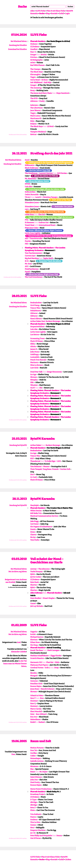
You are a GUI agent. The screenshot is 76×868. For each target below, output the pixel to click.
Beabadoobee (36, 303)
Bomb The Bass (37, 650)
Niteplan (34, 380)
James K (34, 349)
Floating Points (31, 248)
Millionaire (29, 165)
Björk (33, 574)
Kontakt (54, 14)
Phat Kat (50, 662)
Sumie (33, 529)
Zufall (61, 14)
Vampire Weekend (38, 132)
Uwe (13, 754)
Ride (32, 121)
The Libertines (36, 108)
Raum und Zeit (41, 741)
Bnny (33, 90)
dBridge (34, 802)
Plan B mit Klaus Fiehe (56, 11)
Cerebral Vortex (37, 668)
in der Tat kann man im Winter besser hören (15, 664)
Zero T (33, 698)
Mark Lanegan (53, 650)
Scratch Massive (37, 658)
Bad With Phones (37, 65)
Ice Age (33, 374)
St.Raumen (29, 223)
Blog (48, 14)
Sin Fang (34, 645)
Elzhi (57, 662)
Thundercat (35, 461)
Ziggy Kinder (56, 656)
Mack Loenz (35, 116)
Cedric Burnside (32, 195)
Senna (59, 836)
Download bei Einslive (17, 49)
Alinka (33, 346)
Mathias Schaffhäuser (39, 656)
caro (27, 209)
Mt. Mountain (30, 179)
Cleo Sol (41, 215)
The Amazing (36, 88)
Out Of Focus (35, 838)
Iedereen (34, 105)
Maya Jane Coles (31, 228)
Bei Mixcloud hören (19, 41)
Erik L (47, 668)
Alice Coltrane (36, 593)
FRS (26, 244)
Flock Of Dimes (37, 341)
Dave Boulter (36, 598)
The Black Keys (37, 72)
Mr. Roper (43, 772)
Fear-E (33, 52)
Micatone (34, 766)
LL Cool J (34, 477)
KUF (32, 459)
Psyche (28, 241)
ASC (27, 266)
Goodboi (34, 49)
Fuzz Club (46, 171)
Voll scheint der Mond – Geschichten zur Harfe (47, 561)
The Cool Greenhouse (34, 277)
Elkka (33, 344)
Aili (26, 238)
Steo (42, 698)
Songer (33, 55)
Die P (32, 475)
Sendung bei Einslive (18, 45)
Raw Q (33, 704)
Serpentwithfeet (37, 327)
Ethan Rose (35, 642)
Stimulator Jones (32, 203)
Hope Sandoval (63, 93)
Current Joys (30, 256)
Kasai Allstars (36, 319)
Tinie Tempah (36, 469)
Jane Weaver (36, 110)
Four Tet (34, 750)
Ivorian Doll (65, 469)
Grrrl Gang (35, 305)
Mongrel (34, 676)
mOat (33, 63)
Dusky (42, 101)
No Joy (33, 537)
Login (67, 14)
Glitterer (34, 313)
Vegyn (33, 77)
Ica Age (33, 453)
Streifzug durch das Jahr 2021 (51, 153)
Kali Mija (48, 82)
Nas (32, 769)
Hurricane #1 (36, 118)
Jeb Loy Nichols (37, 606)
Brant (33, 772)
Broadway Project (38, 794)
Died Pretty (35, 782)
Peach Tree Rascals (38, 360)
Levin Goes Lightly (33, 233)
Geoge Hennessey (54, 372)
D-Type (33, 800)
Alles (32, 11)
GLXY (33, 388)
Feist (32, 714)
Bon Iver (34, 717)
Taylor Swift (48, 258)
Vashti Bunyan (36, 572)
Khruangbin (35, 75)
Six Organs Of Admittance (41, 527)
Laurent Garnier (46, 173)
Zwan (33, 532)
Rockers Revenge (53, 321)
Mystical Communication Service (44, 516)
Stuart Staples (49, 598)
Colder (33, 756)
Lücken (68, 860)
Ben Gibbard (41, 714)
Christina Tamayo (50, 197)
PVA (27, 220)
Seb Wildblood (36, 82)
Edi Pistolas (62, 173)
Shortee (34, 585)
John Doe (34, 780)
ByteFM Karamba (42, 439)
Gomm (33, 825)
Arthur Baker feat (38, 321)
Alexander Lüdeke (19, 652)
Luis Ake (28, 187)
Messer (46, 467)
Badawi (42, 722)
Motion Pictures (37, 748)
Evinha (44, 55)
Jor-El (33, 833)
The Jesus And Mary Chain (41, 93)
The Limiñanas (31, 173)
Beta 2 (33, 808)
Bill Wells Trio (36, 513)
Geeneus (34, 681)
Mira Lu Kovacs (37, 365)
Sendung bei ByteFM (18, 445)
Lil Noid (50, 126)
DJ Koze (45, 80)
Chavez (33, 535)
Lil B (59, 461)
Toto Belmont (36, 467)
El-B (27, 261)
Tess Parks (35, 540)
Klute (33, 810)
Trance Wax (35, 308)
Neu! (32, 828)
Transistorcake (36, 238)
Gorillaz (34, 753)
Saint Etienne (36, 777)
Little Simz (29, 215)
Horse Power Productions (41, 789)
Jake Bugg (34, 521)
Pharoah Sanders (38, 41)
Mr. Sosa (28, 264)
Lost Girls (34, 368)
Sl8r (32, 382)
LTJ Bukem (35, 47)
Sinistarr (34, 701)
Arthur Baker (36, 445)
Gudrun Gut (43, 223)
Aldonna (34, 101)
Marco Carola (36, 709)
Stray (56, 668)
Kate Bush (34, 582)
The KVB (34, 98)
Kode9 (33, 722)
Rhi (41, 388)
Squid (27, 272)
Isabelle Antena (37, 761)
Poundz (55, 469)
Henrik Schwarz (48, 689)
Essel (27, 160)
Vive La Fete (35, 822)
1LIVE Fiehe (41, 11)
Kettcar (33, 134)
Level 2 (38, 197)
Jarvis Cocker (36, 577)
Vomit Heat (30, 225)
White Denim (36, 511)
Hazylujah (34, 505)
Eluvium (34, 640)
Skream (34, 377)
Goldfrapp (34, 354)
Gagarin (34, 632)
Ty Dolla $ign (50, 461)
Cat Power (34, 524)
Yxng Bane (47, 469)
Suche (22, 7)
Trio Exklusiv (36, 814)
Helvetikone (35, 719)
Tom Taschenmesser (33, 253)
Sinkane (34, 44)
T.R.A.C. (28, 197)
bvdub (33, 634)
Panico (33, 817)
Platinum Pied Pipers (39, 665)
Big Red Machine (32, 258)
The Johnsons (44, 569)
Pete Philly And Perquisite (41, 836)
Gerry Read (35, 80)
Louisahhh (35, 357)
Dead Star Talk (36, 372)
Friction (34, 57)
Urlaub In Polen (37, 696)
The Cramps (35, 69)
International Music (47, 225)
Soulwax (34, 820)
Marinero (34, 362)
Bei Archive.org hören (18, 572)
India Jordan (30, 192)
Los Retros (35, 335)
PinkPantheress (32, 269)
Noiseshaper (36, 758)
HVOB (27, 184)
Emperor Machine (38, 830)
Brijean (33, 124)
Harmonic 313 (36, 662)
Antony (33, 569)
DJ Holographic (36, 60)
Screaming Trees (37, 339)
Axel (19, 642)
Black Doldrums (31, 168)
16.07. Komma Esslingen (62, 236)
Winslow (34, 385)
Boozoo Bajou (36, 686)
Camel (33, 604)
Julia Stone (35, 352)
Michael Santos (37, 637)
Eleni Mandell (36, 712)
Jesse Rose (35, 689)
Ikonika (33, 673)
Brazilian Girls (36, 684)
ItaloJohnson (36, 311)
